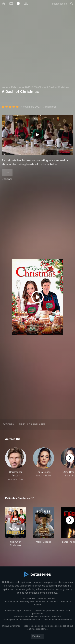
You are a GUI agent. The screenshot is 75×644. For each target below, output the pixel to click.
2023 (28, 87)
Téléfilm (39, 87)
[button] (16, 464)
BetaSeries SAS (21, 617)
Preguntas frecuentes (35, 601)
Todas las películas (46, 598)
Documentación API (13, 601)
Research (57, 617)
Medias (34, 617)
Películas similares (32, 424)
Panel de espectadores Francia (58, 620)
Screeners (45, 617)
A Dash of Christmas (58, 87)
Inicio (5, 87)
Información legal (13, 611)
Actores (8, 424)
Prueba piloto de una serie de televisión (22, 620)
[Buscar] (72, 4)
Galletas (27, 611)
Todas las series (27, 598)
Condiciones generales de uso (48, 611)
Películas (16, 87)
